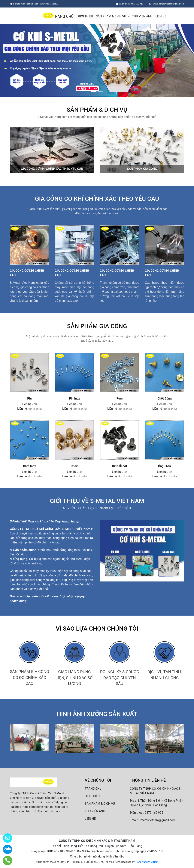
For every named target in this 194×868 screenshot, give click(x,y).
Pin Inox (74, 398)
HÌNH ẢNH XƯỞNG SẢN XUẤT (97, 714)
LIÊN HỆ (161, 16)
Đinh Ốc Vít (120, 466)
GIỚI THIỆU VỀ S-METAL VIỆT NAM (97, 501)
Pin (29, 398)
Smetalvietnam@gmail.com (157, 820)
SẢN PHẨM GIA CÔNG (142, 169)
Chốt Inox (29, 466)
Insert (74, 466)
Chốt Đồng (165, 398)
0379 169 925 (154, 813)
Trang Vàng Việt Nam (147, 862)
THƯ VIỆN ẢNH (142, 16)
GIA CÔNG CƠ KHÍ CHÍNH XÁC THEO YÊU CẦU (52, 169)
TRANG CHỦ (63, 16)
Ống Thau (165, 466)
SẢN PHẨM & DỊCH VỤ (111, 16)
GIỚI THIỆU (85, 16)
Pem (120, 398)
